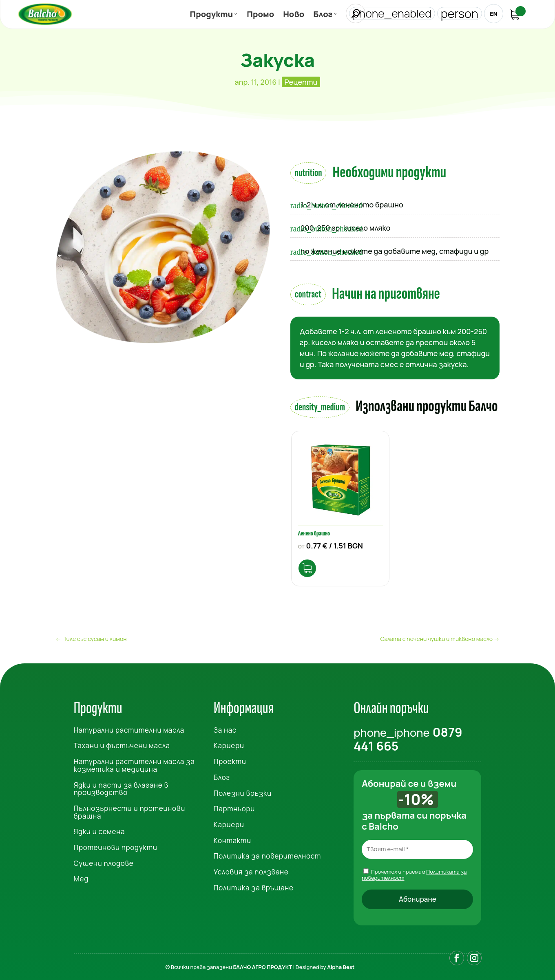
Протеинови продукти (116, 845)
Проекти (230, 759)
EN (493, 14)
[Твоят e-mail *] (417, 847)
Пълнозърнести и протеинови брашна (129, 810)
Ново (294, 16)
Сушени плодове (104, 861)
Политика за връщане (254, 885)
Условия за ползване (251, 869)
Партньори (234, 806)
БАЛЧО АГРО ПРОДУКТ (262, 965)
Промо (260, 16)
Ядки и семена (100, 829)
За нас (225, 728)
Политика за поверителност (267, 853)
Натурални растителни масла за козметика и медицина (134, 763)
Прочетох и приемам (414, 872)
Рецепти (301, 82)
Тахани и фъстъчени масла (122, 743)
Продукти (212, 16)
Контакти (232, 838)
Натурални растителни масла (129, 728)
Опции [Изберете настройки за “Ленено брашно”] (310, 565)
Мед (81, 877)
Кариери (229, 743)
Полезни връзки (243, 791)
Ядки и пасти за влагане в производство (121, 786)
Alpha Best (341, 965)
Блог (323, 16)
